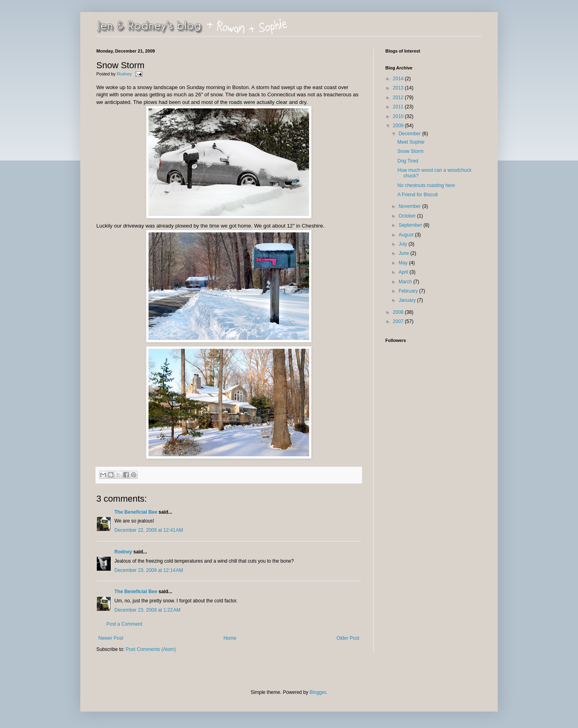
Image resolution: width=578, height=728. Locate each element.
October (408, 216)
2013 (399, 88)
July (404, 244)
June (404, 253)
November (410, 206)
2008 (399, 312)
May (404, 263)
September (411, 225)
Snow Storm (410, 151)
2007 (399, 321)
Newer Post (111, 638)
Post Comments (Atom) (151, 649)
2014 (399, 79)
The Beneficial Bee (136, 512)
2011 (399, 107)
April (404, 272)
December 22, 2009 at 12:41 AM (149, 530)
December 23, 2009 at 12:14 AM (149, 570)
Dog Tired (408, 161)
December (410, 134)
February (409, 291)
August (407, 235)
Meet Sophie (411, 142)
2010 (399, 116)
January (408, 300)
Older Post (348, 638)
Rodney (125, 74)
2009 (399, 126)
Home (230, 638)
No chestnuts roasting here (426, 185)
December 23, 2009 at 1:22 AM (147, 610)
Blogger (318, 692)
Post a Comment (124, 624)
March (406, 282)
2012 (399, 98)
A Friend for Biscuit (418, 195)
